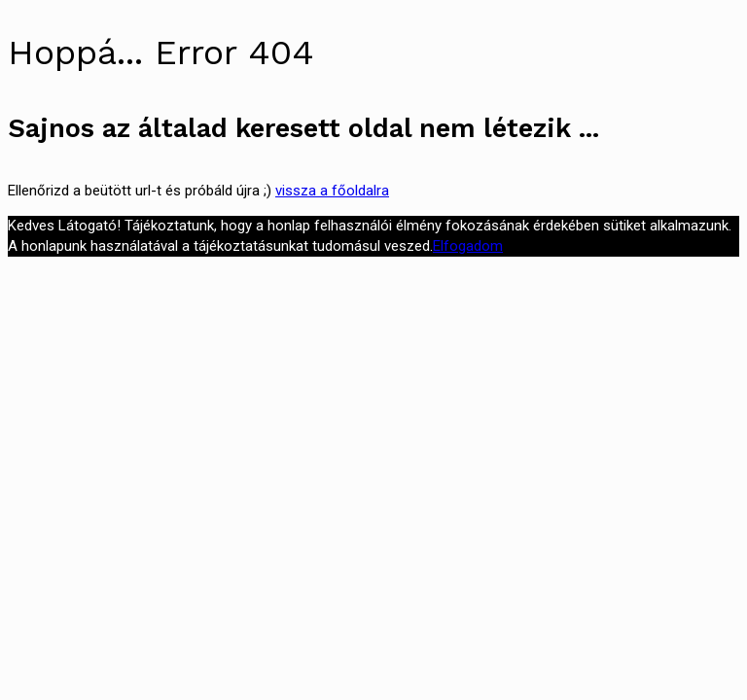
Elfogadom (468, 246)
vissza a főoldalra (332, 191)
